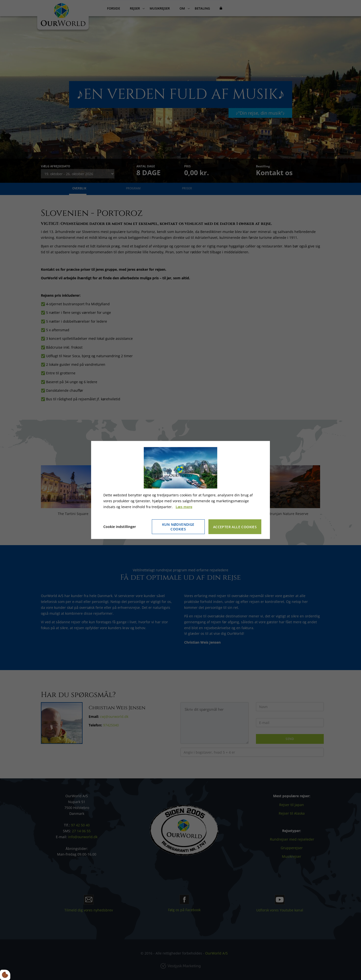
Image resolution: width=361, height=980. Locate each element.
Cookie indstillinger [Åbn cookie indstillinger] (120, 527)
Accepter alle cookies (235, 527)
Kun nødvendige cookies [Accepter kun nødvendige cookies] (178, 527)
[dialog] (180, 490)
